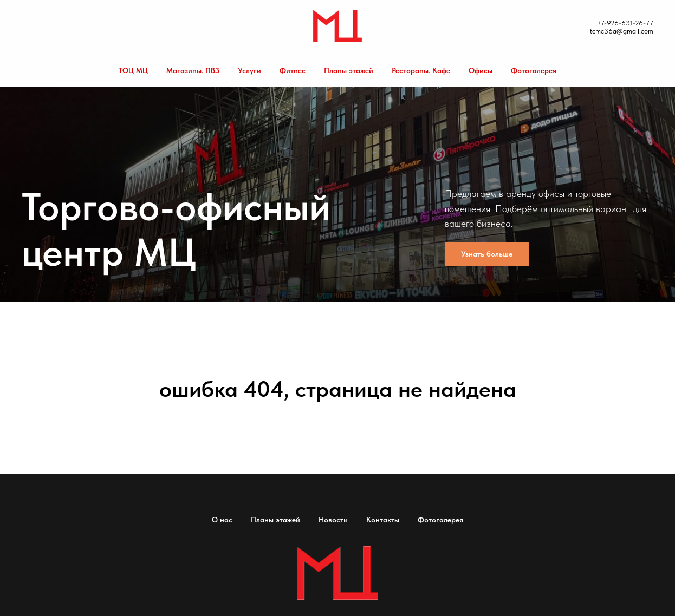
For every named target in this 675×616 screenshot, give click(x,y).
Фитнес (293, 70)
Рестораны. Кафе (421, 70)
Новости (333, 520)
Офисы (481, 70)
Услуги (249, 70)
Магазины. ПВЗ (193, 70)
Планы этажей (349, 70)
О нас (222, 520)
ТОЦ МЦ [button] (133, 70)
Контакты (383, 520)
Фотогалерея (534, 70)
